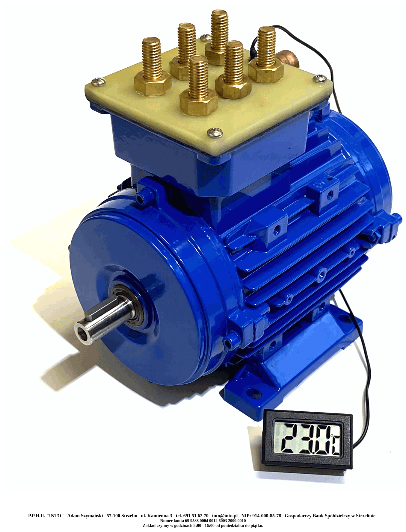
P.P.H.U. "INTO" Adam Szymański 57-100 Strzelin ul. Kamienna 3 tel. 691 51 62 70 (120, 516)
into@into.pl (225, 516)
